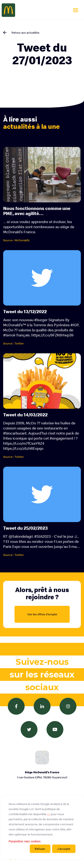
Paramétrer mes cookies (25, 841)
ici (49, 814)
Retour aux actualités (25, 33)
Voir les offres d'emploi (42, 614)
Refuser (40, 849)
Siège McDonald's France (42, 775)
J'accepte (64, 849)
